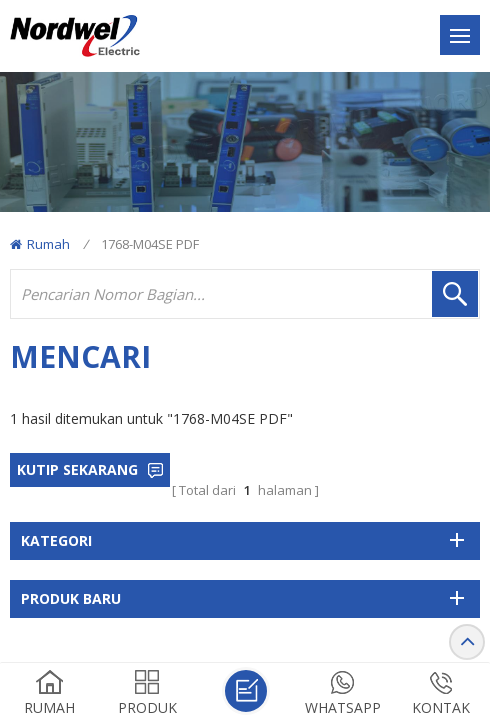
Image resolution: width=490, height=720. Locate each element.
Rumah (40, 244)
